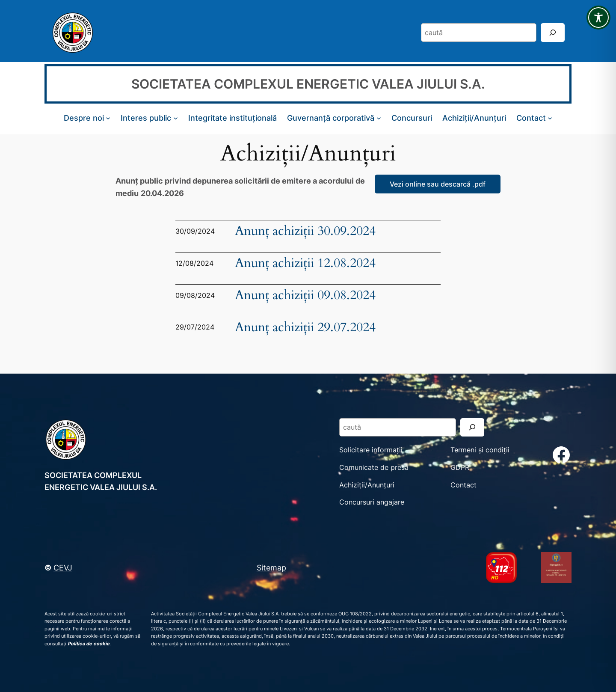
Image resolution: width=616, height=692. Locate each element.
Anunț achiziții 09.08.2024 (305, 296)
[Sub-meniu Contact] (550, 118)
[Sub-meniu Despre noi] (108, 118)
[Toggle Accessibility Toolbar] (598, 18)
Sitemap (271, 567)
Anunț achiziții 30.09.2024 (305, 231)
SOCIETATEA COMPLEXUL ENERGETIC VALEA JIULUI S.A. (308, 84)
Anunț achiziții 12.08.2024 (305, 263)
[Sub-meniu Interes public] (176, 118)
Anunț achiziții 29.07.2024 (305, 328)
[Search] (553, 32)
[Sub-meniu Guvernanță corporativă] (379, 118)
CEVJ (63, 567)
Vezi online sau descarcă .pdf (438, 184)
